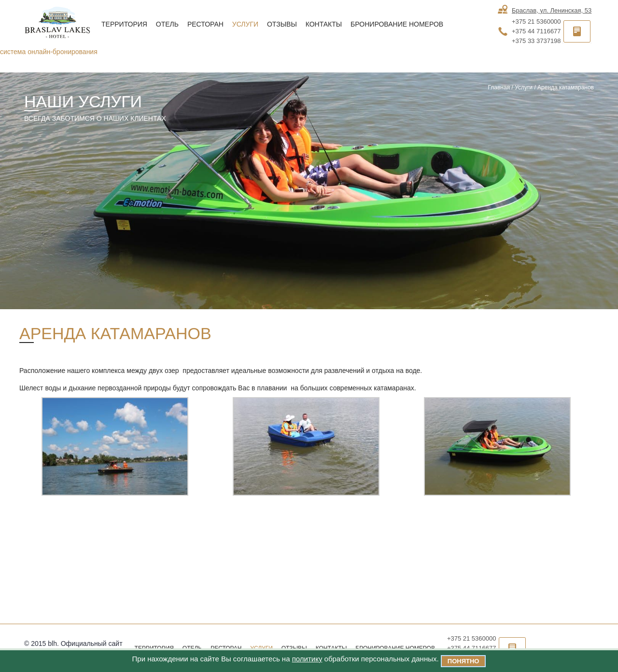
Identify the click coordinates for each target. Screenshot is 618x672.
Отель (167, 24)
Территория (124, 24)
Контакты (324, 24)
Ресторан (205, 24)
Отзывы (282, 24)
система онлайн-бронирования (49, 52)
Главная (499, 87)
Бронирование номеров (397, 24)
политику (307, 659)
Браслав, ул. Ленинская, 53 (552, 10)
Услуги (245, 24)
